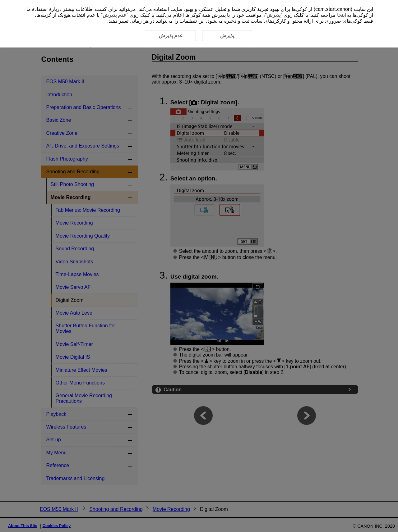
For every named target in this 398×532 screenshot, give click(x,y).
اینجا (341, 15)
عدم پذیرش (115, 15)
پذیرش (273, 15)
